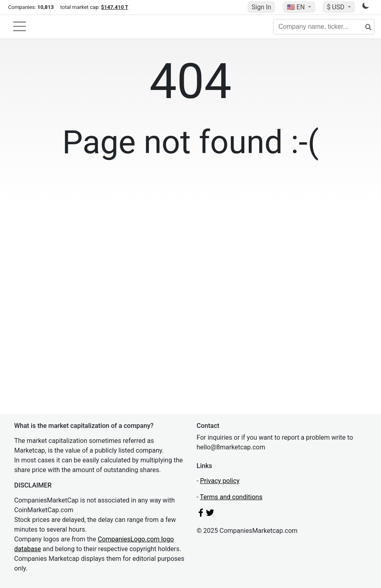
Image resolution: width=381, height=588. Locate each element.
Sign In (261, 7)
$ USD (336, 7)
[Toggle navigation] (19, 26)
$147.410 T (115, 7)
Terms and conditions (231, 497)
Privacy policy (220, 481)
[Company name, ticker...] (324, 27)
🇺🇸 (297, 7)
